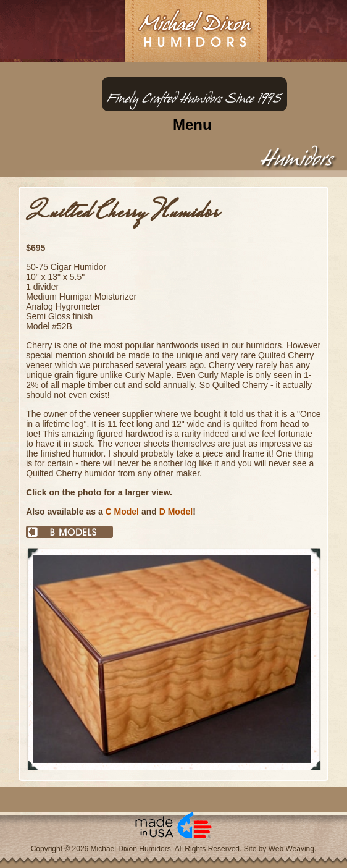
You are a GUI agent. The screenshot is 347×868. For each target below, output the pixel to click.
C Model (122, 512)
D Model (176, 512)
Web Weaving (291, 849)
